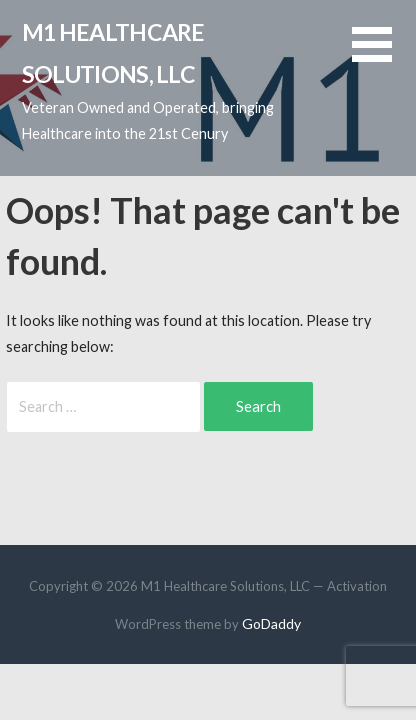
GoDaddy (271, 623)
